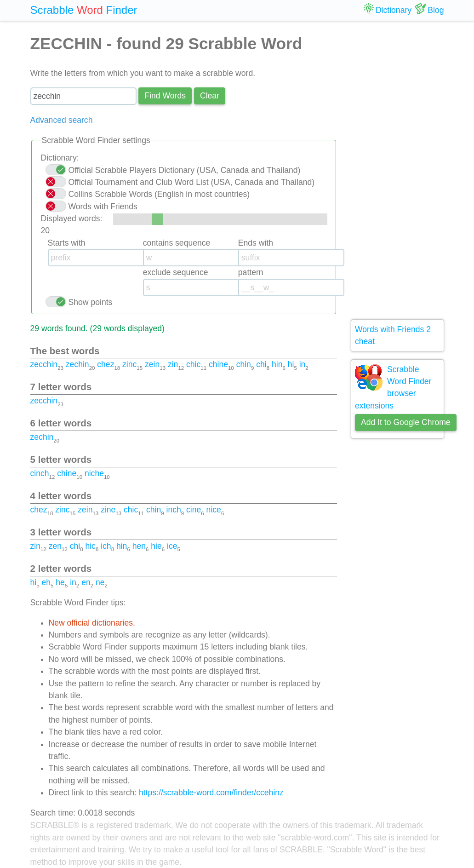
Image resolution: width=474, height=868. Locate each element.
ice (172, 546)
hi (291, 364)
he (60, 582)
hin (277, 364)
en (86, 582)
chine (218, 364)
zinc (129, 364)
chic (193, 364)
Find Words (165, 96)
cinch (40, 473)
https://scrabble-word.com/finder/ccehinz (211, 793)
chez (106, 364)
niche (94, 473)
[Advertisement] (397, 170)
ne (100, 582)
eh (46, 582)
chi (261, 364)
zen (55, 546)
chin (244, 364)
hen (139, 546)
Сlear (210, 96)
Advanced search (62, 120)
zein (152, 364)
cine (194, 510)
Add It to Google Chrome (406, 422)
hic (90, 546)
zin (173, 364)
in (303, 364)
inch (174, 510)
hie (156, 546)
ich (106, 546)
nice (214, 510)
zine (108, 510)
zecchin (44, 364)
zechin (77, 364)
